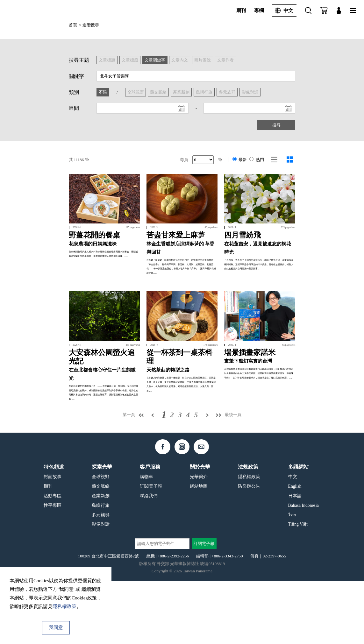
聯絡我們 (149, 558)
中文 (282, 11)
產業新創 (101, 558)
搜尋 (276, 125)
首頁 (73, 25)
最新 (240, 160)
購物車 (146, 539)
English (295, 549)
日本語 (295, 558)
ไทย (292, 577)
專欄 (259, 11)
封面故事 (53, 539)
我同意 (56, 627)
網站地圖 (199, 549)
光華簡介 (199, 539)
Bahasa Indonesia (303, 568)
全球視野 (101, 539)
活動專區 (53, 558)
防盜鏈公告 (249, 549)
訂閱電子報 (151, 549)
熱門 (257, 160)
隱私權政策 (249, 539)
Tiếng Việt (298, 587)
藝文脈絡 (101, 549)
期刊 (241, 11)
